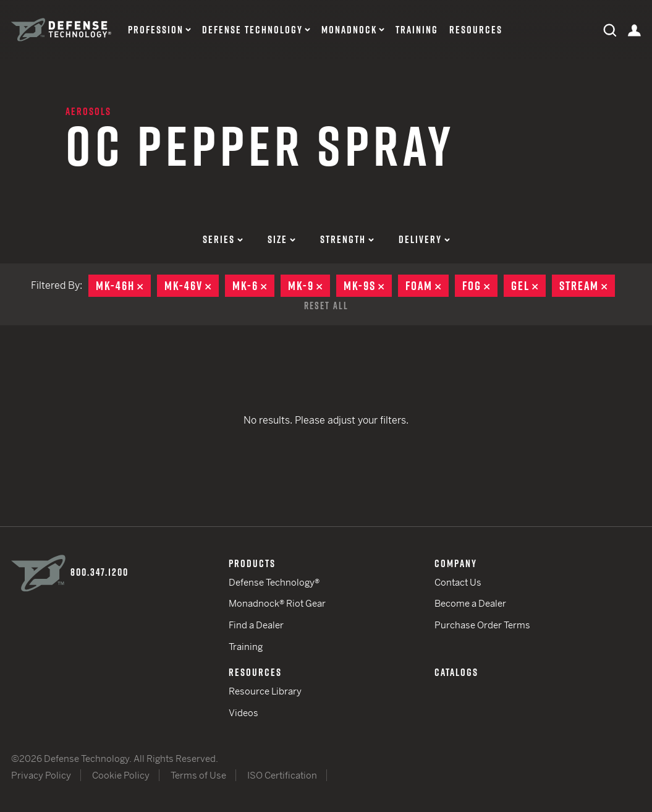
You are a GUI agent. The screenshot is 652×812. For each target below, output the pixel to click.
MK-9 (309, 286)
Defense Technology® (274, 582)
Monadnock (349, 30)
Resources (476, 30)
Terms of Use (198, 775)
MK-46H (123, 286)
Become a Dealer (470, 603)
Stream (587, 286)
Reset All (326, 306)
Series (223, 239)
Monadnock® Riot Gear (277, 603)
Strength (347, 239)
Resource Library (265, 691)
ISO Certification (282, 775)
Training (417, 30)
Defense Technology (252, 30)
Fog (480, 286)
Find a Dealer (256, 625)
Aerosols (88, 111)
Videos (243, 713)
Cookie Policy (121, 775)
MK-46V (192, 286)
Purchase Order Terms (482, 625)
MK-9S (368, 286)
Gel (528, 286)
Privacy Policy (41, 775)
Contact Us (458, 582)
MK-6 (253, 286)
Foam (427, 286)
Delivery (424, 239)
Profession (156, 30)
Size (282, 239)
